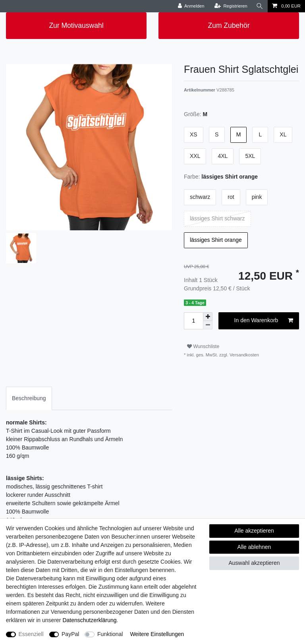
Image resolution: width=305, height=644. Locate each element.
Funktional (110, 634)
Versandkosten (244, 355)
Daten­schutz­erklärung (89, 620)
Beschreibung (29, 398)
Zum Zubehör (229, 25)
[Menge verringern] (208, 325)
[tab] (29, 398)
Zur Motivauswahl (76, 25)
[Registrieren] (231, 6)
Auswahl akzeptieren (254, 563)
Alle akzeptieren (254, 531)
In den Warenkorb (264, 321)
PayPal (70, 634)
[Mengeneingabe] (193, 321)
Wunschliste (203, 346)
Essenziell (31, 634)
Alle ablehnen (254, 547)
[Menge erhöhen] (208, 317)
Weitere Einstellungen (157, 634)
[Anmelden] (191, 6)
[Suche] (260, 6)
